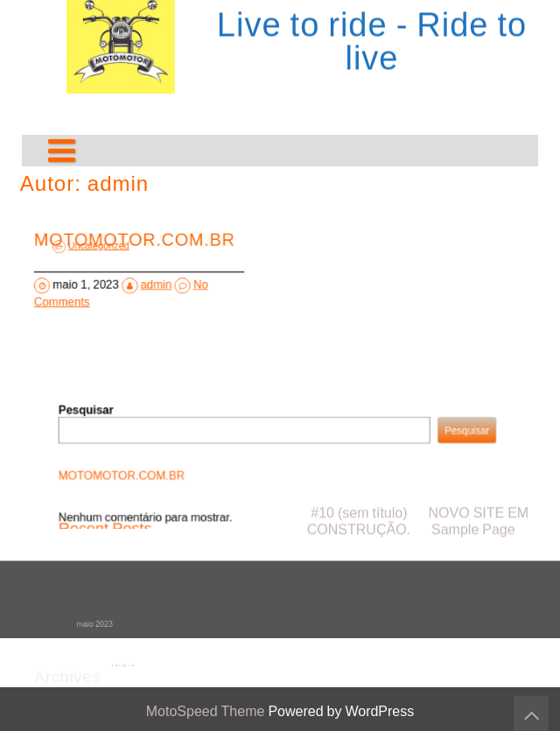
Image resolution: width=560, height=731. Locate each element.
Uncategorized (104, 249)
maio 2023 (105, 624)
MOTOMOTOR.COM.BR (133, 474)
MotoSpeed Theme (207, 711)
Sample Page (473, 394)
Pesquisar (101, 414)
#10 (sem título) (359, 378)
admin (154, 285)
